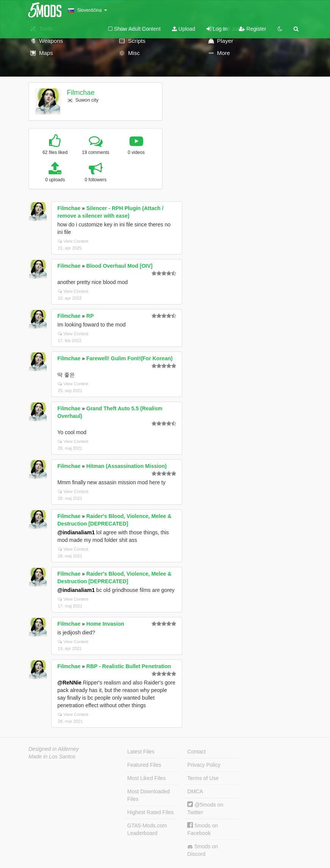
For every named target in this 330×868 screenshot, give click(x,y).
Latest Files (141, 752)
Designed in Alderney (54, 749)
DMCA (195, 791)
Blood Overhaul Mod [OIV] (119, 266)
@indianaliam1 (76, 532)
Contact (196, 752)
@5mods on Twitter (205, 808)
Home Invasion (105, 624)
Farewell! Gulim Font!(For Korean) (129, 358)
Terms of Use (203, 778)
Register (253, 29)
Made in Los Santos (52, 757)
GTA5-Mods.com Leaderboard (147, 829)
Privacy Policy (204, 765)
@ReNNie (69, 683)
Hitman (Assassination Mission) (126, 466)
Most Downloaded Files (148, 795)
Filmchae (81, 93)
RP (90, 316)
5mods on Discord (202, 850)
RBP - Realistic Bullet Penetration (129, 666)
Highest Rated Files (150, 812)
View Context (73, 241)
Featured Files (144, 765)
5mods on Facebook (202, 829)
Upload (184, 29)
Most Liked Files (146, 778)
